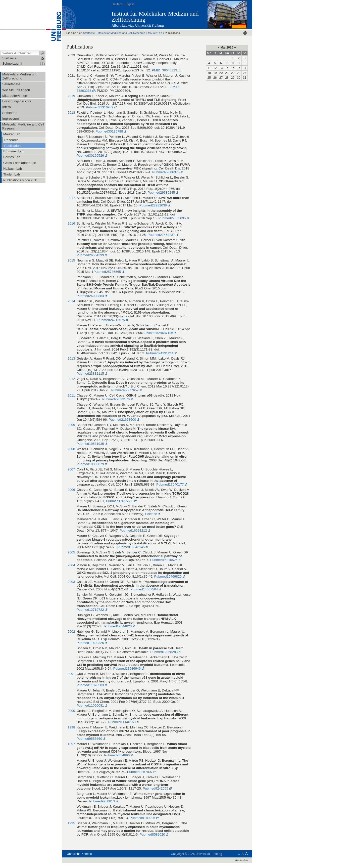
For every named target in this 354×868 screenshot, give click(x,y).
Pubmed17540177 (170, 484)
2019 (71, 96)
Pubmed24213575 (111, 320)
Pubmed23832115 (90, 374)
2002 (71, 632)
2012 (71, 379)
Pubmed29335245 (161, 192)
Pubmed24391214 (160, 353)
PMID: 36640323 (164, 70)
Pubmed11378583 (90, 685)
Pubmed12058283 (164, 652)
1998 (71, 727)
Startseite (89, 33)
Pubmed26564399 (90, 255)
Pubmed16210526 (164, 560)
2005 (71, 552)
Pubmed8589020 (152, 834)
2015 (71, 260)
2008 (71, 449)
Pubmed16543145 (131, 547)
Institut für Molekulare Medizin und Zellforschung (155, 17)
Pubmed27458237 (161, 235)
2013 (71, 358)
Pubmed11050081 (90, 705)
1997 (71, 744)
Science (151, 514)
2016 (71, 223)
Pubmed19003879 (90, 464)
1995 (71, 823)
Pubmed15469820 (168, 576)
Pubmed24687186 (159, 333)
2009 (71, 425)
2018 (71, 113)
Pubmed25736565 (107, 272)
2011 (71, 395)
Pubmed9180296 (142, 818)
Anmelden (241, 860)
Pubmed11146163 (122, 722)
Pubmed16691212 (133, 530)
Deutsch (117, 4)
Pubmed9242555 (156, 788)
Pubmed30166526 (90, 156)
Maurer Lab (155, 33)
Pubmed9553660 (89, 739)
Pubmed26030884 (90, 296)
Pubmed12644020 (118, 626)
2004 (71, 565)
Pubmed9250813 (102, 801)
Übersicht (73, 854)
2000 (71, 711)
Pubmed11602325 (90, 643)
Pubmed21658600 (122, 420)
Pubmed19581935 (90, 444)
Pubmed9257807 (140, 772)
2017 (71, 198)
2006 (71, 490)
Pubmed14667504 (144, 589)
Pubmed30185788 (109, 131)
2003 (71, 582)
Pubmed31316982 (100, 107)
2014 (71, 301)
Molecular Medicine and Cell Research (122, 33)
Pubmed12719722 (90, 610)
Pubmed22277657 (125, 390)
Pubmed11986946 (127, 668)
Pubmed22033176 (116, 399)
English (130, 4)
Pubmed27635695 (172, 218)
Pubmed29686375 (166, 172)
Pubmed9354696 (116, 755)
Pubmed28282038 (153, 205)
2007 (71, 469)
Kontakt (87, 854)
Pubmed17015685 (120, 501)
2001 (71, 674)
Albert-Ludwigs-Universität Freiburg (138, 26)
